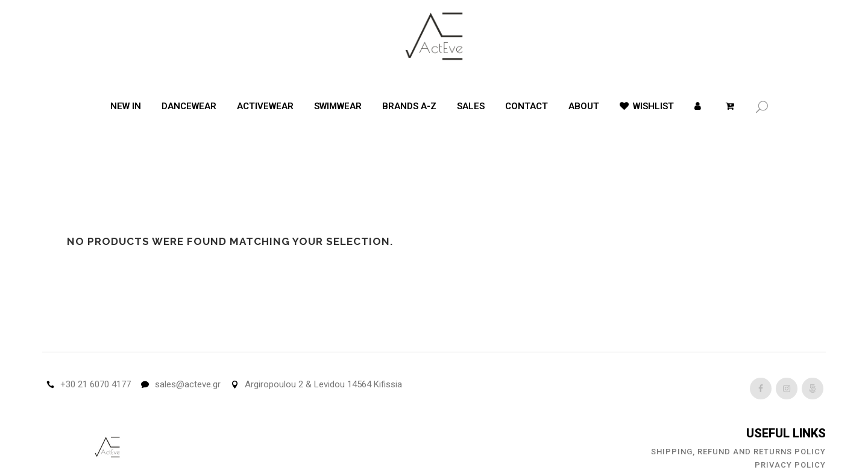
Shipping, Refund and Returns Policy (738, 452)
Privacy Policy (790, 465)
